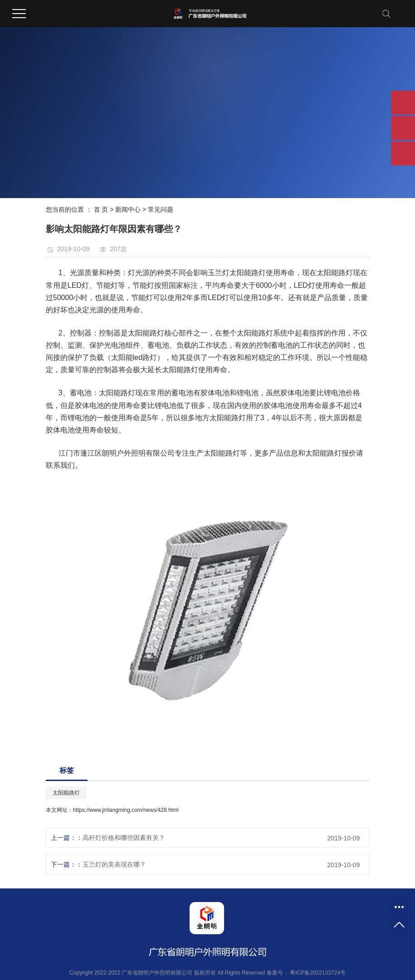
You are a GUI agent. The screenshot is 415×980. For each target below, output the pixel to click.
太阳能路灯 (66, 793)
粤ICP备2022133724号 (318, 973)
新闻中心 (128, 209)
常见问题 (161, 209)
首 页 (101, 209)
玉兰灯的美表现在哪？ (114, 864)
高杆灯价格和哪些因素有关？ (124, 838)
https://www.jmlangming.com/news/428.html (126, 810)
